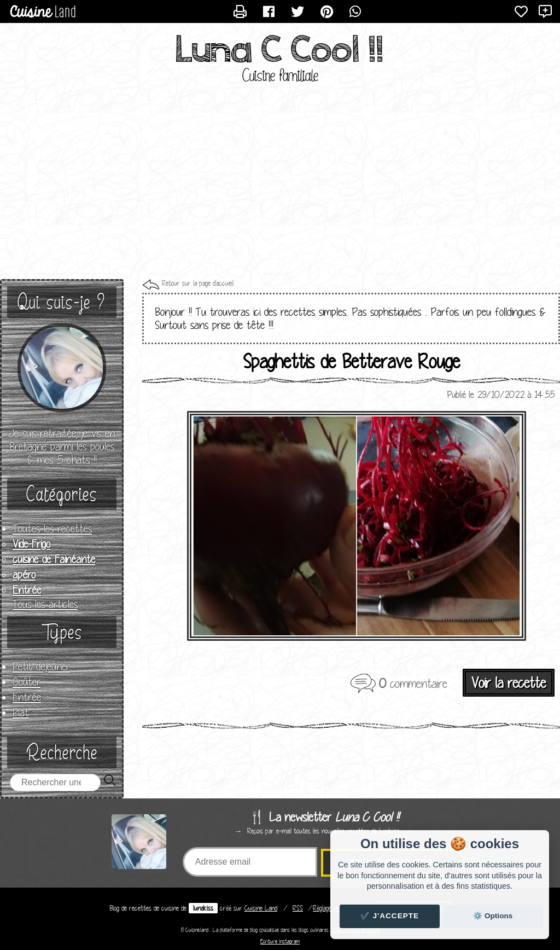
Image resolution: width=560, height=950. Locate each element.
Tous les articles (45, 604)
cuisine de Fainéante (54, 559)
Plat (21, 712)
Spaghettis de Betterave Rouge (351, 361)
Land (261, 908)
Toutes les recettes (52, 529)
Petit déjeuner (41, 667)
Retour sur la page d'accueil (198, 283)
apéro (24, 575)
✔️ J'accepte (390, 916)
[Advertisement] (280, 192)
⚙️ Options (493, 916)
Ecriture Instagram (280, 942)
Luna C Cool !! (280, 50)
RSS (298, 908)
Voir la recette (509, 683)
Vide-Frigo (31, 544)
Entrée (27, 590)
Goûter (27, 682)
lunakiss (203, 908)
